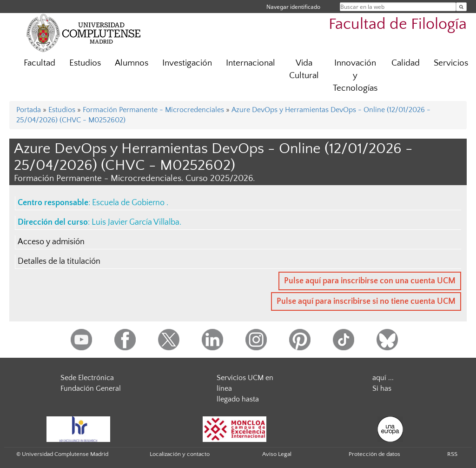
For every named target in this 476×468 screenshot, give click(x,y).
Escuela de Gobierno (129, 203)
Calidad (406, 63)
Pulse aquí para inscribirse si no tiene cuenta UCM (366, 301)
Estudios (85, 63)
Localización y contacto (180, 454)
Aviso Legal (277, 454)
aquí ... (383, 378)
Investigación (187, 63)
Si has (382, 388)
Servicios (451, 63)
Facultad (40, 63)
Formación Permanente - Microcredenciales (153, 110)
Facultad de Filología (398, 24)
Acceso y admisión (51, 242)
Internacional (251, 63)
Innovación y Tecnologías (355, 76)
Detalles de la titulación (59, 261)
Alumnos (132, 63)
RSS (452, 454)
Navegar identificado (293, 7)
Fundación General (91, 388)
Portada (29, 110)
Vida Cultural (304, 69)
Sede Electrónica (87, 378)
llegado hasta (238, 399)
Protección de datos (374, 454)
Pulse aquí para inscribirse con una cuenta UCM (370, 281)
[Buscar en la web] (461, 7)
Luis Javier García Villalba (136, 222)
